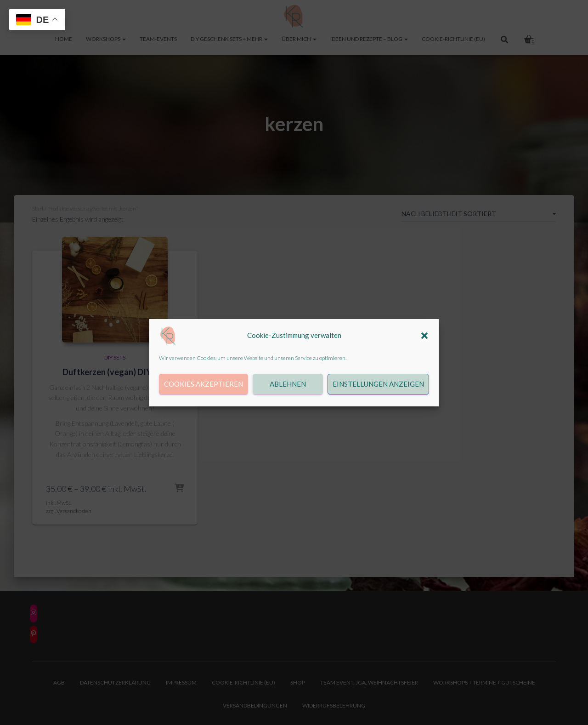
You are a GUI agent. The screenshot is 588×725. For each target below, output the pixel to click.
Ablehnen (288, 384)
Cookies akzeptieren (204, 384)
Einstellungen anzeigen (378, 384)
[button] (424, 336)
